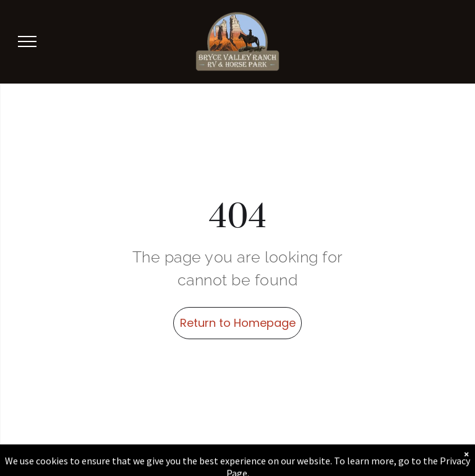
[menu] (27, 41)
